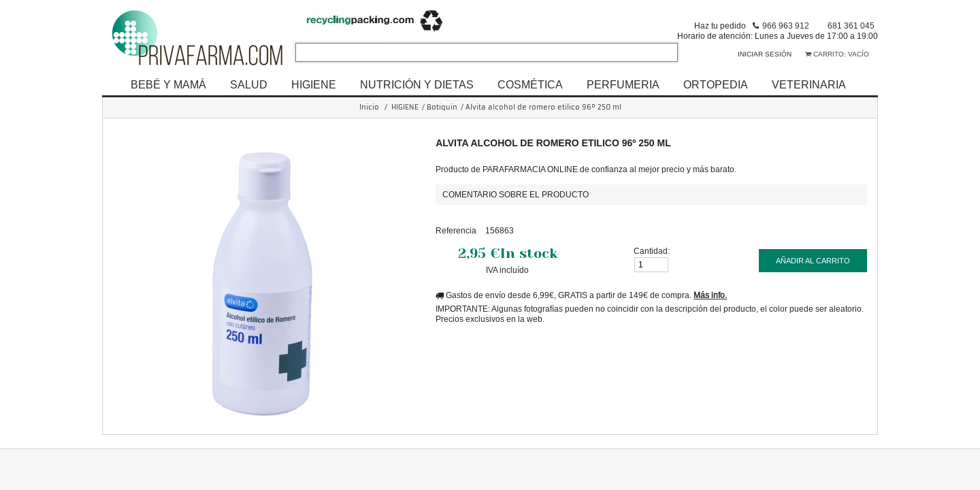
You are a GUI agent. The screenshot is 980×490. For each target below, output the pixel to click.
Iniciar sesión (765, 54)
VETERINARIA (809, 84)
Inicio (369, 107)
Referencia (456, 230)
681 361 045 (851, 26)
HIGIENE (314, 84)
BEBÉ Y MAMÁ (168, 84)
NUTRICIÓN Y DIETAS (417, 84)
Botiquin (442, 107)
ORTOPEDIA (716, 84)
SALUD (249, 84)
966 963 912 (786, 26)
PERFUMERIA (623, 84)
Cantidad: (652, 251)
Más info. (710, 295)
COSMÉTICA (530, 84)
